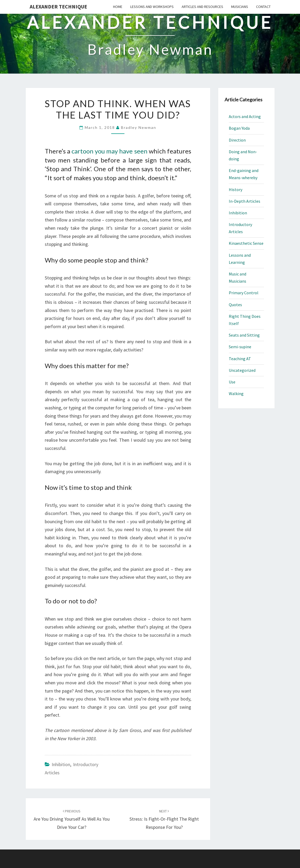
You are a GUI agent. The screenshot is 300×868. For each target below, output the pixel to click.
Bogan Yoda (239, 128)
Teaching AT (240, 359)
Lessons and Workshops (152, 7)
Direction (237, 140)
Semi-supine (240, 347)
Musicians (240, 7)
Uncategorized (242, 370)
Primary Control (244, 293)
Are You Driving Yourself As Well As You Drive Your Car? (72, 819)
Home (118, 7)
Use (232, 382)
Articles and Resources (202, 7)
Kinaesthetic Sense (246, 243)
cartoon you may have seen (109, 151)
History (236, 189)
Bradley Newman (139, 127)
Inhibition (61, 764)
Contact (263, 7)
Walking (236, 394)
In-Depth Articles (245, 201)
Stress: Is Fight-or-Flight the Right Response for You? (164, 819)
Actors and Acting (245, 116)
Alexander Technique (58, 6)
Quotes (235, 305)
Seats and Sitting (244, 335)
